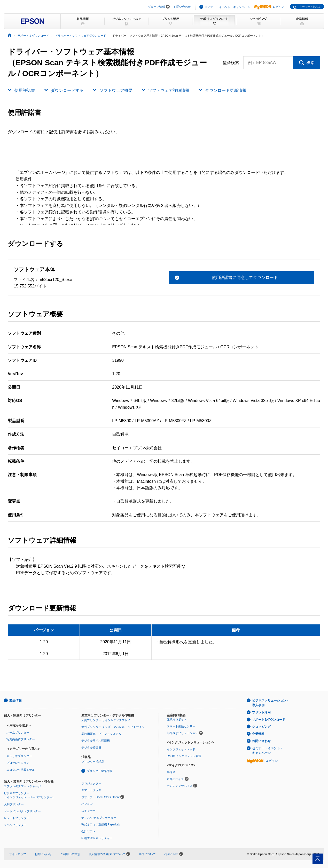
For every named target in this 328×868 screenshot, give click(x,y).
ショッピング (261, 727)
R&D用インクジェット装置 (184, 756)
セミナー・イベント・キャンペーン (228, 7)
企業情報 (258, 734)
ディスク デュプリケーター (99, 818)
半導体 (171, 772)
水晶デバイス (175, 779)
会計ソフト (88, 831)
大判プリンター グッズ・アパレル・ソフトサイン (113, 727)
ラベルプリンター (15, 825)
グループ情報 (157, 7)
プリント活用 (261, 712)
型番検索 (231, 63)
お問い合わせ (182, 7)
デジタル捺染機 (91, 748)
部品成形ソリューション (182, 733)
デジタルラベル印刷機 (96, 741)
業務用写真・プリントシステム (101, 734)
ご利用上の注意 (70, 854)
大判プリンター (14, 804)
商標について (147, 854)
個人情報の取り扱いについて (109, 854)
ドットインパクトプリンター (22, 811)
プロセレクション (18, 763)
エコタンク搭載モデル (21, 770)
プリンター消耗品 (93, 762)
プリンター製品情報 (100, 771)
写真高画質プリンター (21, 739)
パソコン (87, 804)
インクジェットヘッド (181, 749)
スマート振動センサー (181, 726)
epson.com (171, 854)
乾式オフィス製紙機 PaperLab (101, 824)
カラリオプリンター (19, 756)
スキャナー (88, 811)
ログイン (269, 7)
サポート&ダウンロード (269, 720)
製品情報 (15, 701)
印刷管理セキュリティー (97, 838)
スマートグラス (91, 790)
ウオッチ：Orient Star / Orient (100, 797)
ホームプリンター (18, 733)
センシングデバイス (180, 786)
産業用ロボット (177, 719)
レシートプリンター (17, 818)
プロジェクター (91, 783)
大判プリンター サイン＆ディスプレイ (106, 720)
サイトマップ (18, 854)
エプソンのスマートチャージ (22, 786)
